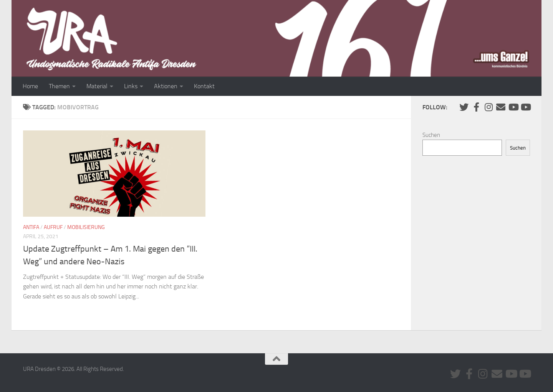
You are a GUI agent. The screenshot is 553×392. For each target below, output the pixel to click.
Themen (59, 86)
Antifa (31, 227)
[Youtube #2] (525, 107)
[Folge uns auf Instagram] (488, 107)
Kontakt (204, 86)
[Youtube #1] (513, 107)
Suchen (431, 135)
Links (131, 86)
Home (30, 86)
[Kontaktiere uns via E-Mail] (501, 107)
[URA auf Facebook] (476, 107)
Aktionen (166, 86)
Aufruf (53, 227)
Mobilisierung (86, 227)
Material (97, 86)
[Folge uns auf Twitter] (464, 107)
